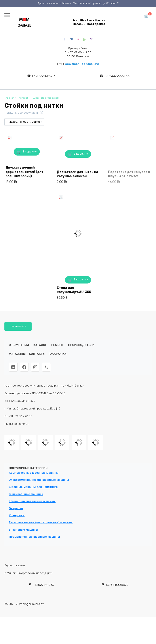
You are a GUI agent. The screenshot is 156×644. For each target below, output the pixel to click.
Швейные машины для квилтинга (33, 487)
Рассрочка (58, 354)
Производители (81, 345)
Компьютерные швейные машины (34, 473)
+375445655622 (117, 76)
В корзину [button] (30, 151)
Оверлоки (16, 508)
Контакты (37, 354)
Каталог (24, 98)
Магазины (17, 354)
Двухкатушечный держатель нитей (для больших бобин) (24, 172)
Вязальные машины (23, 530)
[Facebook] (24, 367)
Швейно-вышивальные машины (32, 501)
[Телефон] (46, 367)
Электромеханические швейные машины (39, 480)
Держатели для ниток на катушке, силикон (77, 174)
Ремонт (57, 345)
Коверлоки (17, 515)
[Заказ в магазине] (24, 122)
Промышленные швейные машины (34, 537)
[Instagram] (35, 367)
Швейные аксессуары (46, 98)
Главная (9, 98)
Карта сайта (18, 326)
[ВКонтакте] (13, 367)
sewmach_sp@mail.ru (82, 64)
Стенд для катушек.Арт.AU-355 (74, 290)
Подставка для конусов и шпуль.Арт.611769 (129, 174)
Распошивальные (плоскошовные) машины (41, 522)
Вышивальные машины (26, 494)
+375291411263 (44, 76)
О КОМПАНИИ (19, 345)
